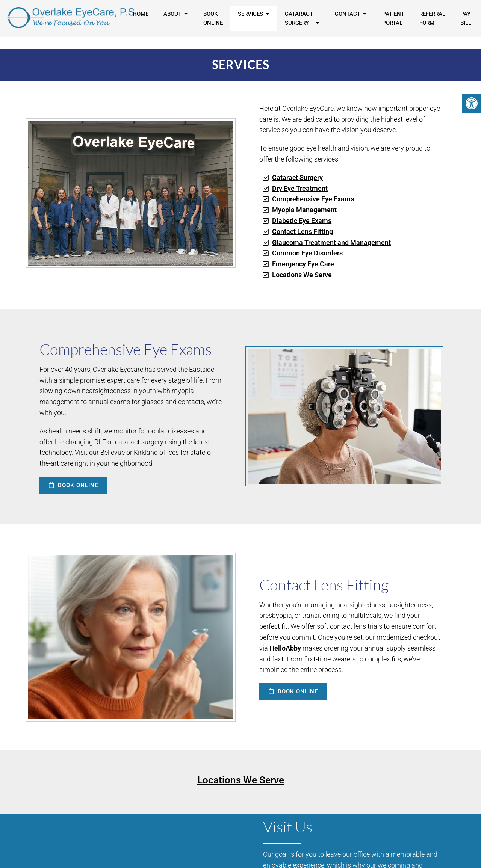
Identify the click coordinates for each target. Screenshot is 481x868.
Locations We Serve (302, 275)
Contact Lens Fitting (303, 232)
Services (250, 14)
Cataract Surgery (299, 18)
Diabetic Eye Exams (302, 221)
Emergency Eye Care (303, 264)
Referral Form (432, 18)
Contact (348, 14)
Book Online (213, 18)
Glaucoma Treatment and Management (331, 242)
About (172, 14)
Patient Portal (393, 18)
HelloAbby (285, 648)
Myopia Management (304, 210)
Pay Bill (466, 18)
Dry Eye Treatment (300, 188)
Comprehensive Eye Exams (313, 199)
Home (141, 14)
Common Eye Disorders (307, 253)
